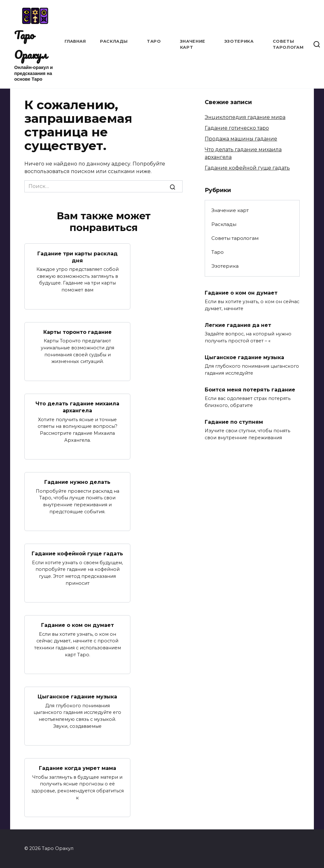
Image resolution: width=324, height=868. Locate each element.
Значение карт (230, 210)
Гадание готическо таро (237, 128)
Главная (75, 41)
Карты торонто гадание (78, 332)
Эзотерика (239, 41)
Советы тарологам (235, 238)
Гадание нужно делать (77, 482)
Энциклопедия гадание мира (245, 117)
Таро (154, 41)
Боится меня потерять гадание (250, 389)
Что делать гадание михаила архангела (77, 407)
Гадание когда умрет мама (78, 768)
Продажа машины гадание (241, 139)
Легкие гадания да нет (238, 325)
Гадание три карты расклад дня (78, 257)
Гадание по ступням (234, 422)
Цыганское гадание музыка (77, 697)
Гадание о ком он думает (78, 625)
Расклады (114, 41)
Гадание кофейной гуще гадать (77, 554)
